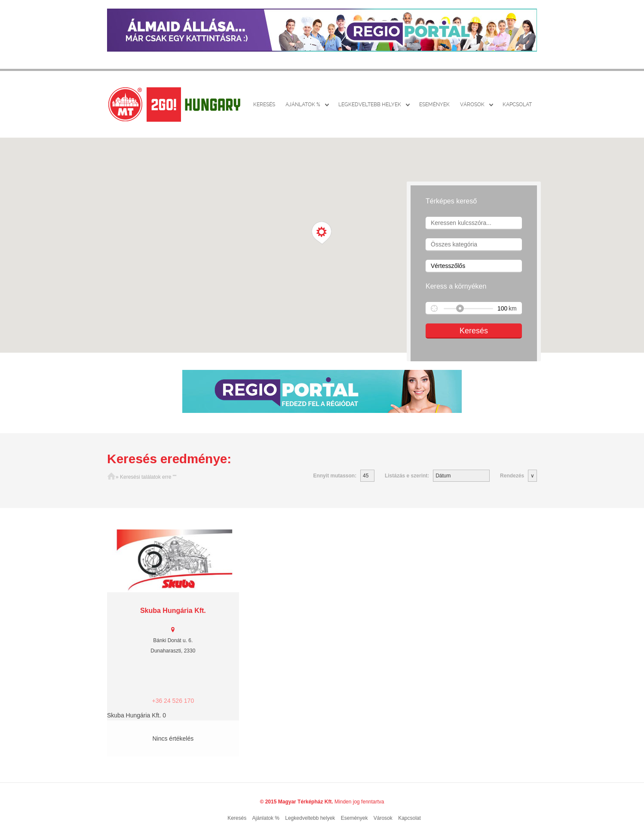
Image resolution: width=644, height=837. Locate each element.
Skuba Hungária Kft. (173, 611)
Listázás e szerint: (407, 476)
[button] (322, 233)
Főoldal (111, 477)
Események (434, 105)
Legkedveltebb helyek (370, 105)
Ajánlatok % (303, 105)
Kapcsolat (517, 105)
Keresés (264, 105)
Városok (472, 105)
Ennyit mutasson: (335, 476)
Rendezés (512, 476)
